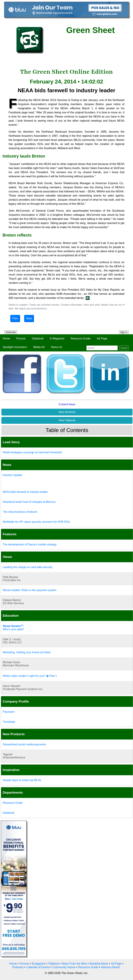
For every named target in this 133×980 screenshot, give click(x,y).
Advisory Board (110, 967)
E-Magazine (57, 338)
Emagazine (39, 964)
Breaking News (99, 964)
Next (29, 318)
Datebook (38, 338)
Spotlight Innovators (15, 347)
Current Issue (67, 404)
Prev (15, 318)
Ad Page (102, 338)
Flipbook (54, 964)
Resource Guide (81, 338)
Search (124, 348)
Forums (21, 338)
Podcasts (18, 967)
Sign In (124, 332)
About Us (57, 347)
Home (6, 338)
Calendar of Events (38, 967)
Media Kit (39, 347)
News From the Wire (74, 964)
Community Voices (64, 967)
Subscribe (11, 332)
